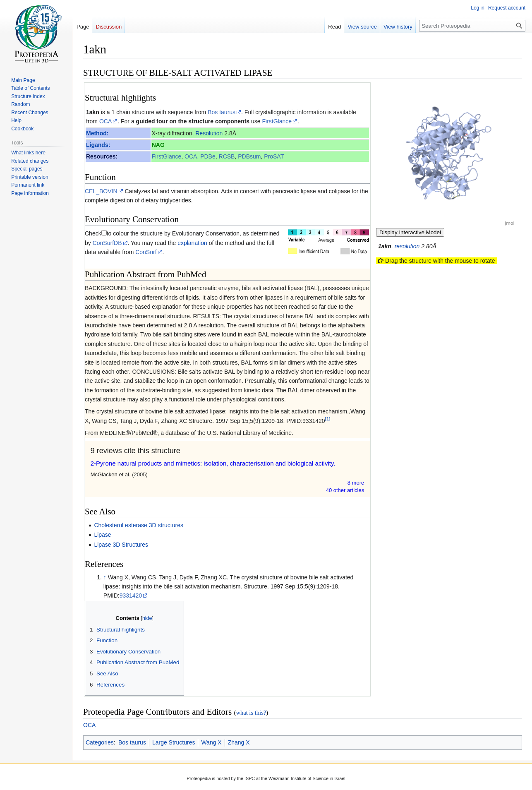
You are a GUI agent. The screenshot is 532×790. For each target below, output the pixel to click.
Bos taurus (222, 112)
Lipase (102, 535)
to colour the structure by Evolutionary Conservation (173, 233)
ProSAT (274, 156)
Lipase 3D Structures (121, 545)
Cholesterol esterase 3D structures (139, 525)
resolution (407, 246)
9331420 (131, 596)
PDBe (208, 156)
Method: (97, 133)
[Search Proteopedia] (472, 26)
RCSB (227, 156)
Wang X (211, 742)
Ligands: (98, 145)
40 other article (345, 490)
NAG (158, 145)
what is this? (251, 713)
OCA (105, 121)
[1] (328, 419)
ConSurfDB (107, 243)
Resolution (209, 133)
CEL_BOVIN (101, 191)
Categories (100, 742)
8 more (356, 483)
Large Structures (174, 742)
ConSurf (146, 252)
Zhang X (239, 742)
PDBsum (249, 156)
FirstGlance (277, 121)
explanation (192, 243)
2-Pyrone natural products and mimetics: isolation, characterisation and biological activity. (213, 463)
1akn (93, 112)
